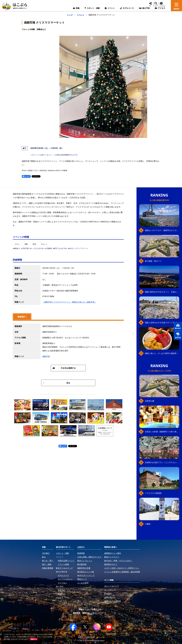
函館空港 (46, 356)
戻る (57, 383)
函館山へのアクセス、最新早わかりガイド (162, 230)
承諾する (34, 639)
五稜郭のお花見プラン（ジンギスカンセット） (162, 462)
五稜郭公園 (149, 401)
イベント (81, 15)
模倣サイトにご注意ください (91, 609)
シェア (26, 176)
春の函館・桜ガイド (153, 261)
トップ (70, 15)
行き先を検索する (64, 368)
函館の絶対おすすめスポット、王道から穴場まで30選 (162, 292)
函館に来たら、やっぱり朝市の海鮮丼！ (162, 353)
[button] (88, 135)
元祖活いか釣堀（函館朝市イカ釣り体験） (162, 432)
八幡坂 (148, 524)
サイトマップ (98, 613)
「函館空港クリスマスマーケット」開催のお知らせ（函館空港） (69, 302)
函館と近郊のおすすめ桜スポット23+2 (161, 323)
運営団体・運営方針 (81, 613)
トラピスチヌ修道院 (153, 493)
